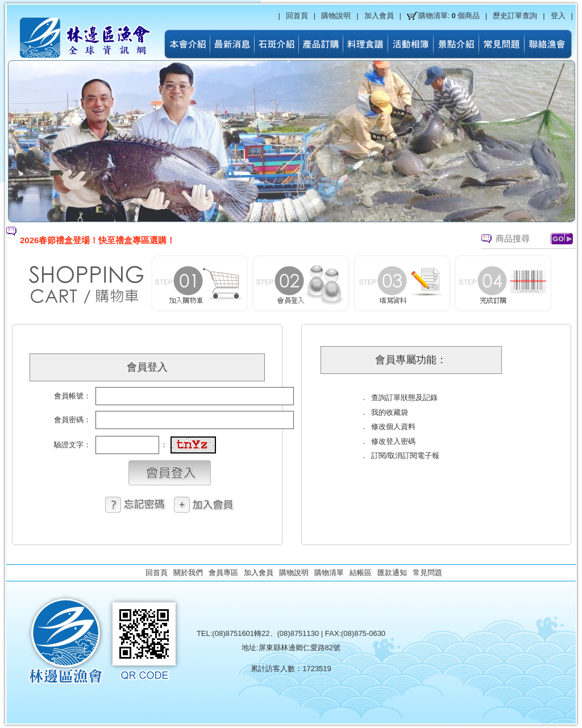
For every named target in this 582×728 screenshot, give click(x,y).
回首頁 (297, 16)
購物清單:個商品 (449, 16)
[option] (228, 240)
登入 (558, 16)
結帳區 (361, 573)
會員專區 (223, 573)
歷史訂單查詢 (515, 16)
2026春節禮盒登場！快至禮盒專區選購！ (97, 240)
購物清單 (329, 573)
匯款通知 (392, 573)
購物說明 (336, 16)
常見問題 (427, 573)
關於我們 (188, 573)
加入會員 (379, 16)
